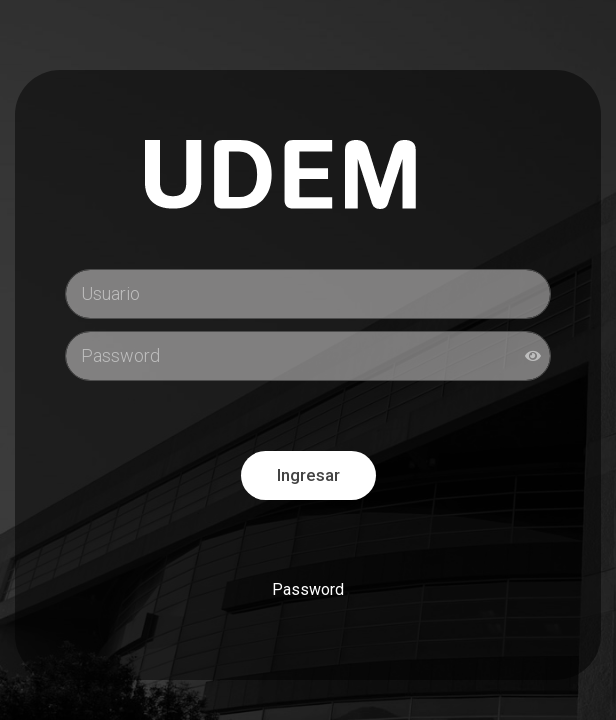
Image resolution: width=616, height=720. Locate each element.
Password (308, 589)
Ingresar (308, 475)
